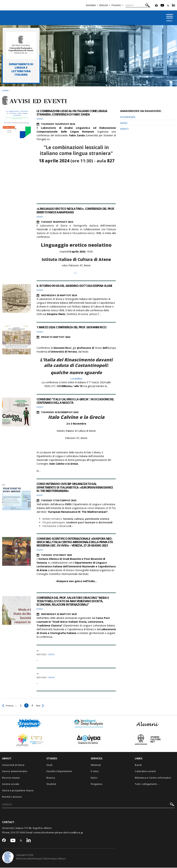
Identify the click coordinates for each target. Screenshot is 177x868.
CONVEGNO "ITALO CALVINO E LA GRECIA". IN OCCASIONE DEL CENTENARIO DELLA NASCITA (75, 401)
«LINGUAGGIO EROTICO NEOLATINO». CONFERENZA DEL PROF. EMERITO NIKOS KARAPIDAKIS (74, 211)
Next (42, 706)
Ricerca (51, 778)
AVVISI (124, 123)
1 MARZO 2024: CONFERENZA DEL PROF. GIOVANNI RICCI (73, 328)
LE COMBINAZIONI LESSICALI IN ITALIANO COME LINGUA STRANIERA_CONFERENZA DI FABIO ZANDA (74, 113)
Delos (94, 778)
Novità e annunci (12, 797)
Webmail (96, 765)
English (104, 5)
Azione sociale (11, 784)
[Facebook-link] (156, 6)
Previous (9, 706)
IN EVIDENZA (128, 117)
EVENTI (124, 129)
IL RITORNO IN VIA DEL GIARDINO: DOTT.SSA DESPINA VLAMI (76, 286)
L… (76, 273)
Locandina (76, 379)
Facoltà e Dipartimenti (59, 772)
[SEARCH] (138, 5)
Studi (49, 765)
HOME (5, 91)
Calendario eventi (145, 772)
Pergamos (97, 784)
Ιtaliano (116, 5)
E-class (95, 772)
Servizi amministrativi (15, 772)
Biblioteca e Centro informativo (153, 778)
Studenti (51, 784)
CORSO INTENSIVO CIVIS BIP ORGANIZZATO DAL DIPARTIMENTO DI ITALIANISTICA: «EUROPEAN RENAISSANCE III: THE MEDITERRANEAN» (68, 488)
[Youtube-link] (162, 6)
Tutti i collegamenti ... (147, 784)
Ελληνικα (91, 5)
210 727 (15, 833)
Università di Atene (13, 765)
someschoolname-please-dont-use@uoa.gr (58, 833)
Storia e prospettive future (18, 791)
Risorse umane (11, 778)
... (37, 650)
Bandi (138, 765)
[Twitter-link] (168, 6)
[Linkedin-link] (173, 6)
